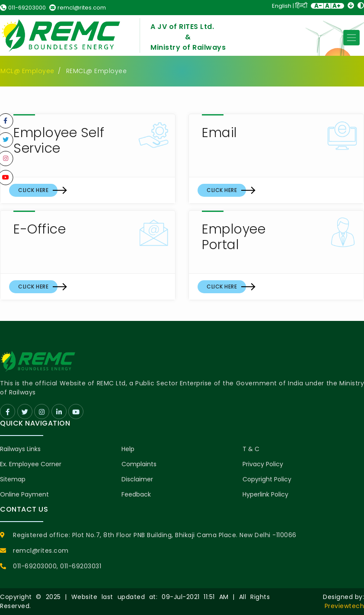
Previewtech (345, 606)
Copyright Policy (267, 479)
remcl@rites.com (78, 8)
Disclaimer (137, 479)
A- (318, 6)
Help (128, 449)
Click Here (33, 190)
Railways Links (20, 449)
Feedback (136, 494)
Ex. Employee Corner (31, 464)
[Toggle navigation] (351, 38)
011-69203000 (23, 8)
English (282, 6)
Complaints (139, 464)
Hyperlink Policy (265, 494)
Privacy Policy (263, 464)
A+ (337, 6)
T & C (251, 449)
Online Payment (24, 494)
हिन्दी (301, 6)
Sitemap (13, 479)
